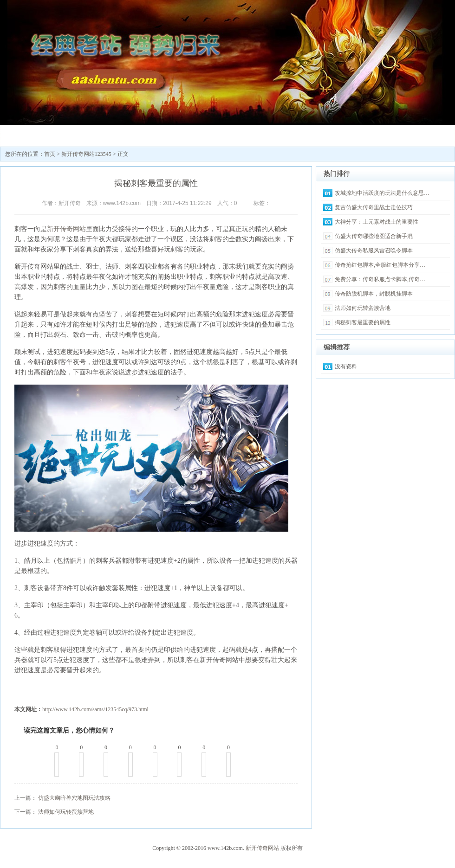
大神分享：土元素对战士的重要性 (377, 222)
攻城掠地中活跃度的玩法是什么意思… (382, 193)
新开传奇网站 (66, 229)
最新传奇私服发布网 (195, 138)
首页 (50, 154)
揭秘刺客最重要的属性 (363, 322)
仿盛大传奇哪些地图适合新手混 (374, 236)
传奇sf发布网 (140, 135)
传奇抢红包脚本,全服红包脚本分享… (380, 265)
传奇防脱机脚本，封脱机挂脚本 (374, 294)
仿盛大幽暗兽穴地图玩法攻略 (74, 798)
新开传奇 (28, 135)
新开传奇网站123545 (84, 138)
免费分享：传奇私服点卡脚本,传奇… (380, 279)
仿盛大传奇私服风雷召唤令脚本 (374, 251)
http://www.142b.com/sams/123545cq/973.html (95, 709)
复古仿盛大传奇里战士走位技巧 (374, 207)
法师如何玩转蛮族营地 (66, 812)
